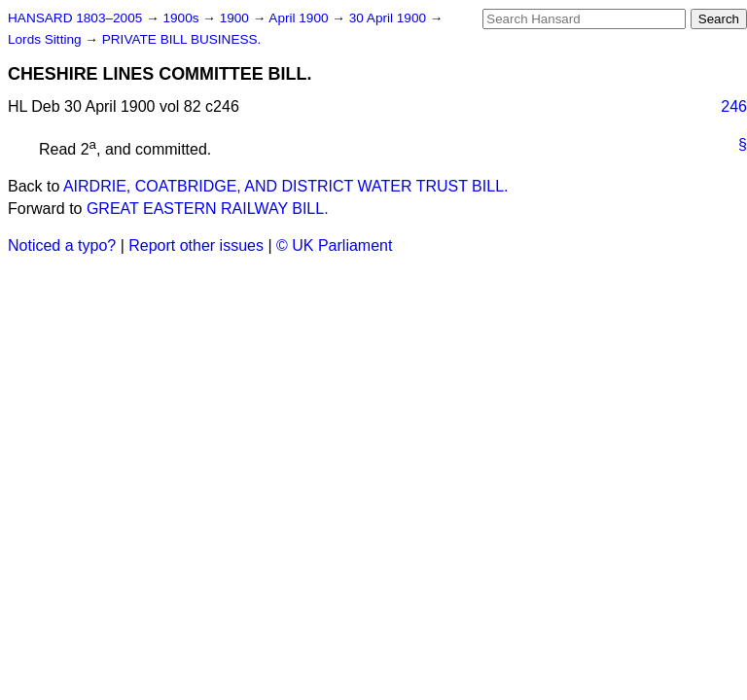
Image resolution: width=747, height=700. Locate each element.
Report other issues (196, 245)
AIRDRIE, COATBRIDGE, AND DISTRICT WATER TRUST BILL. (286, 186)
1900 (236, 18)
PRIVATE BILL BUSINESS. (182, 39)
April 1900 (300, 18)
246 (734, 106)
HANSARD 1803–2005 (75, 18)
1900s (182, 18)
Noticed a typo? (62, 245)
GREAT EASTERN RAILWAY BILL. (208, 209)
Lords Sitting (46, 39)
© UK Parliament (334, 245)
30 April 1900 (390, 18)
